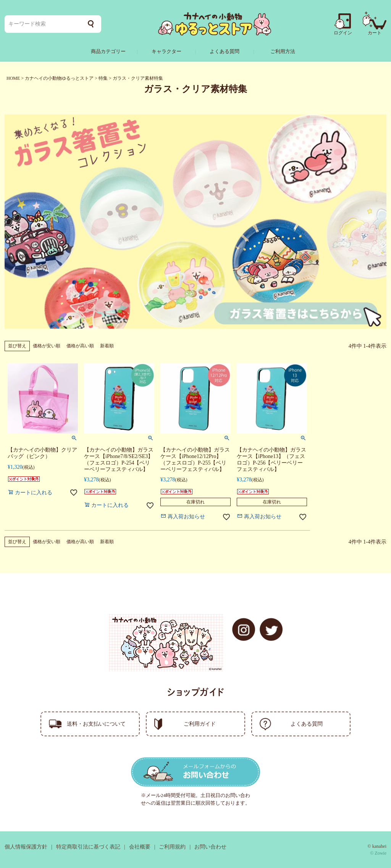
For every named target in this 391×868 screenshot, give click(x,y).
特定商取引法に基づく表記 (88, 847)
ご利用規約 (172, 847)
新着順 (107, 346)
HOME (13, 78)
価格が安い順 (47, 346)
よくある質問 (225, 51)
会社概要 (140, 847)
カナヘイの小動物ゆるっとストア (59, 78)
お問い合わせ (210, 847)
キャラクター (166, 51)
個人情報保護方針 (26, 847)
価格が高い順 (80, 346)
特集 (103, 78)
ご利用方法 (283, 51)
